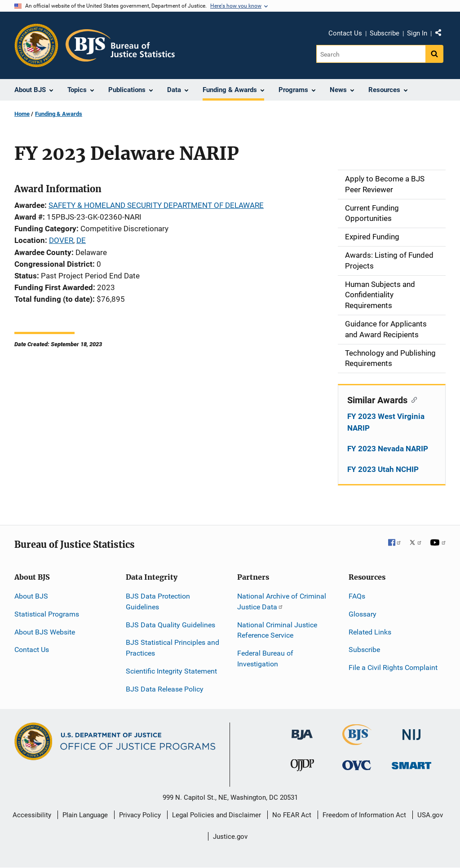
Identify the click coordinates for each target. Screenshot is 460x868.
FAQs (357, 596)
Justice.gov (230, 837)
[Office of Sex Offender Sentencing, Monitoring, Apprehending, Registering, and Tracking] (411, 763)
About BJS (31, 596)
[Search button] (434, 54)
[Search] (371, 54)
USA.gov (430, 815)
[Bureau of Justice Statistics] (357, 741)
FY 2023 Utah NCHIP (383, 469)
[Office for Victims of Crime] (357, 765)
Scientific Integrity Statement (171, 671)
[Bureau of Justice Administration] (302, 730)
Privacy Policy (140, 815)
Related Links (370, 632)
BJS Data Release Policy (165, 689)
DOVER (61, 240)
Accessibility (32, 815)
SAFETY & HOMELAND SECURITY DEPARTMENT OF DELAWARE (156, 205)
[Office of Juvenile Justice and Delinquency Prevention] (302, 767)
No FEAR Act (292, 815)
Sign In (417, 33)
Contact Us (345, 33)
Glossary (363, 614)
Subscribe (385, 33)
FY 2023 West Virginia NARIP (386, 422)
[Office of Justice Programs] (36, 45)
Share (442, 35)
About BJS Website (45, 632)
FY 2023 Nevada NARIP (388, 449)
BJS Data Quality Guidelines (170, 625)
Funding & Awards (59, 114)
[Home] (120, 45)
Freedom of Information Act (364, 815)
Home (22, 114)
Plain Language (85, 815)
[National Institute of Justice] (411, 731)
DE (81, 240)
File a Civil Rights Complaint (393, 668)
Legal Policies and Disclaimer (217, 815)
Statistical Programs (47, 614)
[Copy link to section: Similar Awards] (412, 399)
